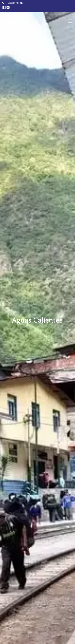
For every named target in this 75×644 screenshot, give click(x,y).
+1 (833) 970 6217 (15, 3)
